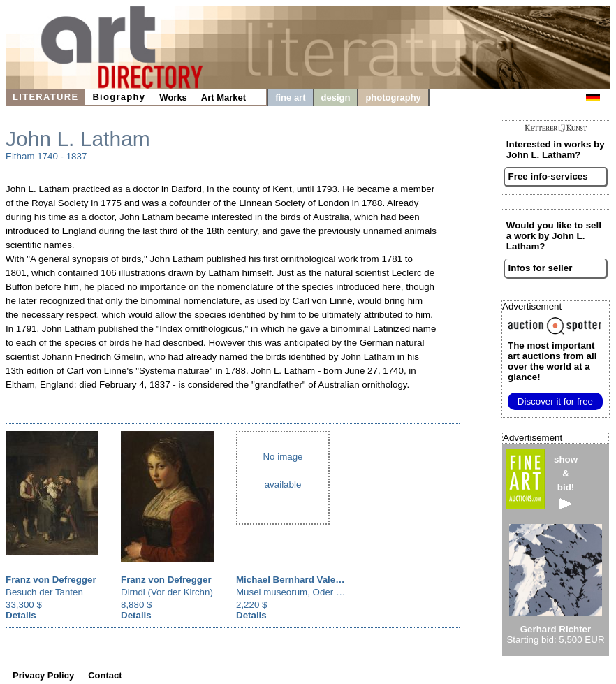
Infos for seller (541, 268)
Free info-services (548, 176)
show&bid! (566, 482)
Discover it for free (555, 401)
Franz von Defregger (51, 580)
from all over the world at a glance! (552, 361)
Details (21, 615)
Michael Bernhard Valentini (295, 580)
